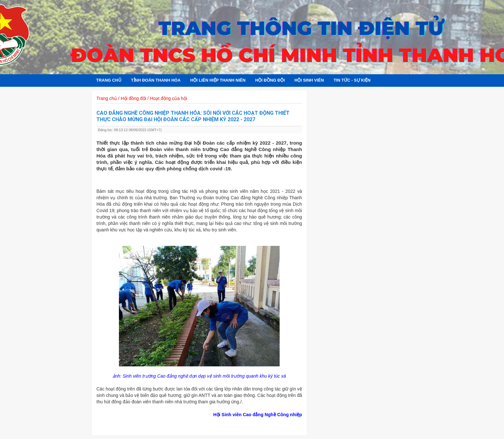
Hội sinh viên (309, 80)
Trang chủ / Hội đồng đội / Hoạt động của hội (142, 98)
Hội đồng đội (270, 80)
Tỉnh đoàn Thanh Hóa (156, 80)
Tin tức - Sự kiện (352, 80)
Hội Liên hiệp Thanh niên (218, 80)
